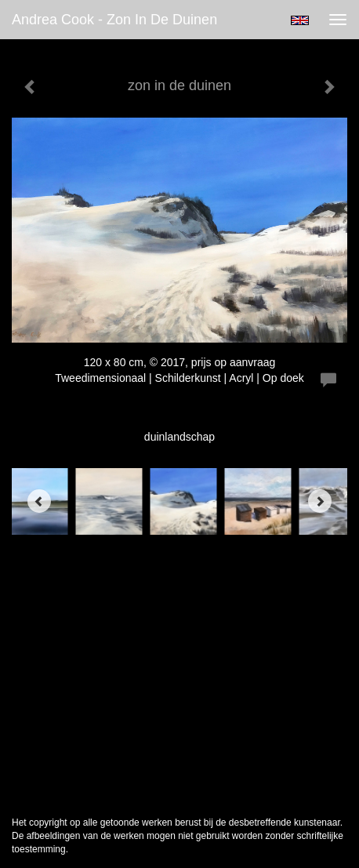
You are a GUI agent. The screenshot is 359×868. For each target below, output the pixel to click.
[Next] (320, 501)
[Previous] (39, 501)
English (300, 20)
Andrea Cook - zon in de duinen (114, 20)
